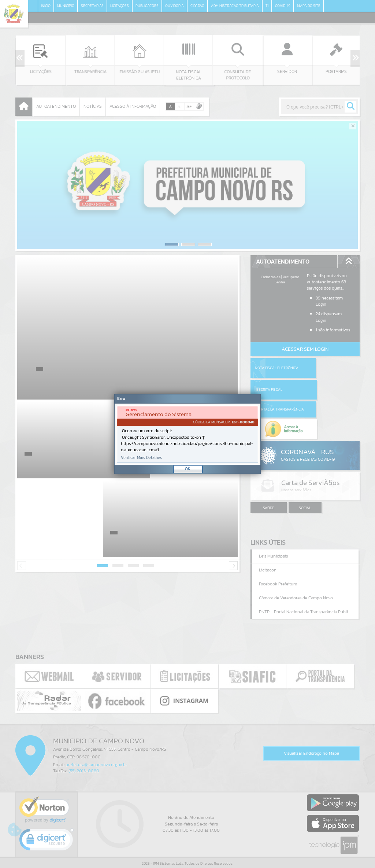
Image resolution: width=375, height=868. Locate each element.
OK (188, 469)
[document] (187, 434)
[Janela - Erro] (187, 434)
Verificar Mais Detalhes (141, 458)
